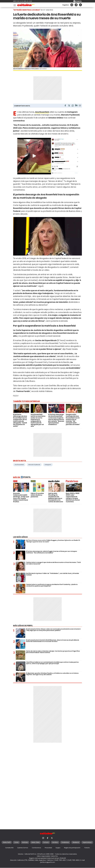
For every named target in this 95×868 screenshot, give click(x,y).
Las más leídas (20, 537)
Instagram (48, 465)
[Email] (80, 106)
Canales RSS (9, 848)
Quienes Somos (23, 848)
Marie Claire (36, 842)
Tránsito (87, 848)
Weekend (76, 842)
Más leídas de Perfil (23, 626)
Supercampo (87, 842)
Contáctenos (36, 848)
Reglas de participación (72, 848)
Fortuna (46, 842)
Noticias (25, 842)
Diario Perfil (7, 842)
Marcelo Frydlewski (34, 465)
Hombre (55, 842)
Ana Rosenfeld (19, 465)
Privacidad (48, 848)
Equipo (58, 848)
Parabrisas (65, 842)
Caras (16, 842)
